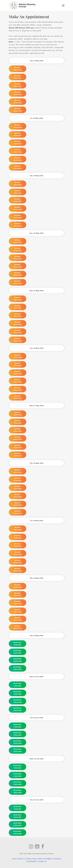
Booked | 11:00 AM (17, 77)
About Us (21, 859)
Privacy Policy (31, 859)
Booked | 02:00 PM (17, 93)
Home (14, 859)
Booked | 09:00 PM (17, 110)
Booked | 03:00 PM (17, 102)
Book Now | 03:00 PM (17, 668)
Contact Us (42, 861)
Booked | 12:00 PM (17, 85)
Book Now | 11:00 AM (17, 644)
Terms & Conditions (45, 859)
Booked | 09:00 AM (17, 69)
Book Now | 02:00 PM (17, 660)
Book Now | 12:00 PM (17, 652)
